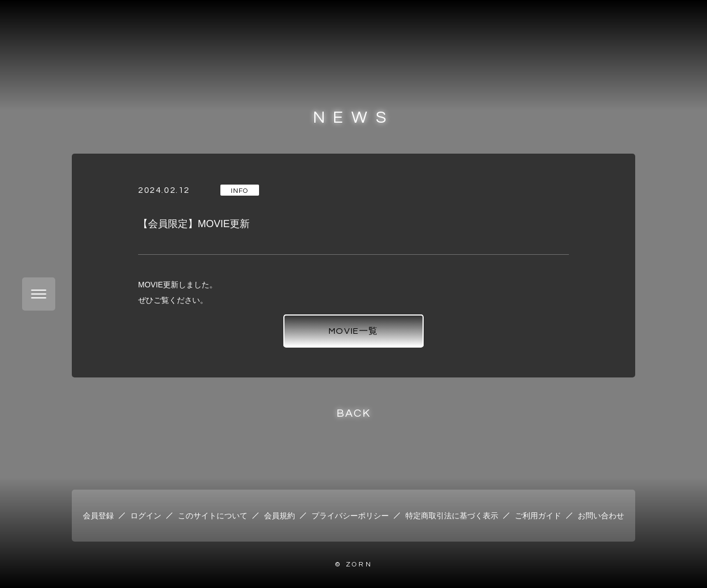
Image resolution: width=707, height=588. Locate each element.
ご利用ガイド (538, 516)
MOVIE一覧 (353, 331)
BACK (353, 413)
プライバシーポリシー (350, 516)
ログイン (146, 516)
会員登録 (98, 516)
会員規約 (279, 516)
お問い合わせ (601, 516)
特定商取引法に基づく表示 (452, 516)
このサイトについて (213, 516)
